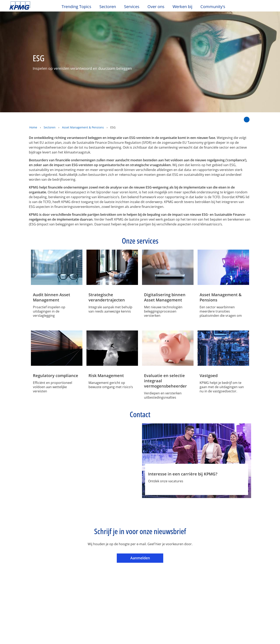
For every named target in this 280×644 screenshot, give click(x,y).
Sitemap (133, 540)
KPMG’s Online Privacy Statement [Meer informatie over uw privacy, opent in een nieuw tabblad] (83, 640)
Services (97, 562)
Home (33, 119)
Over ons (18, 562)
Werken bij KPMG (23, 584)
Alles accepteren (243, 630)
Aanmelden (147, 525)
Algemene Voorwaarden (31, 546)
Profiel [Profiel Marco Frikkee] (97, 482)
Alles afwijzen (214, 630)
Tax (93, 588)
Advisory (96, 581)
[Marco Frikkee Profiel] (112, 439)
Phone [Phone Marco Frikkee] (128, 482)
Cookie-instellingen (185, 630)
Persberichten (61, 584)
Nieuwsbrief (59, 577)
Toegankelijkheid (102, 540)
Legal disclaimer (24, 540)
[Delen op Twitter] (228, 108)
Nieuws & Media (64, 562)
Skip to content (34, 6)
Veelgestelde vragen (167, 540)
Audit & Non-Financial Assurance (106, 572)
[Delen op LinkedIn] (235, 108)
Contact (16, 569)
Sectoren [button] (108, 7)
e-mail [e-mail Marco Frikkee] (112, 482)
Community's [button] (213, 7)
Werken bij (184, 7)
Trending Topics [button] (76, 7)
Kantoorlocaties (22, 577)
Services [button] (132, 7)
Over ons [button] (156, 7)
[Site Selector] (267, 7)
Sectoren (50, 119)
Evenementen (61, 569)
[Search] (258, 8)
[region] (140, 630)
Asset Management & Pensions (83, 119)
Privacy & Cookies (63, 540)
